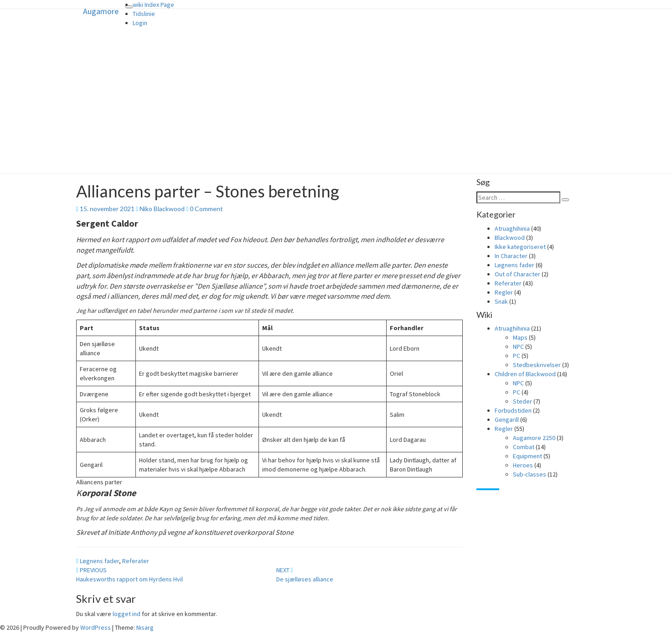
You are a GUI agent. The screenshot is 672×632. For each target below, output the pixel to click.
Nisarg (145, 627)
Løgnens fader (99, 561)
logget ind (127, 614)
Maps (520, 337)
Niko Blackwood (162, 209)
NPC (518, 347)
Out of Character (517, 274)
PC (517, 356)
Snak (501, 301)
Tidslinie (144, 14)
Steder (522, 401)
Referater (136, 561)
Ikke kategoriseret (520, 247)
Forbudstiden (513, 410)
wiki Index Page (153, 5)
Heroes (523, 465)
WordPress (96, 627)
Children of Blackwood (525, 374)
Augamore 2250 (534, 438)
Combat (524, 447)
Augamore (101, 11)
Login (140, 23)
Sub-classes (530, 474)
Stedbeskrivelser (537, 365)
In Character (511, 256)
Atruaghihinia (512, 228)
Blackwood (510, 238)
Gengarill (507, 420)
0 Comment (206, 209)
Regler (504, 292)
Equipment (527, 456)
